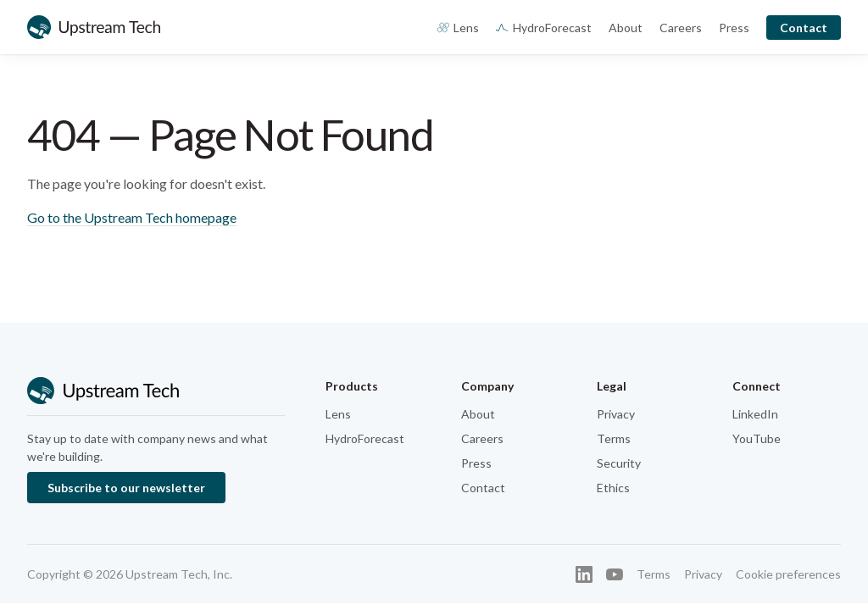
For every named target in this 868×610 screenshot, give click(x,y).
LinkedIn (755, 414)
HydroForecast (544, 28)
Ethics (613, 488)
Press (734, 28)
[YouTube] (615, 574)
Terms (614, 438)
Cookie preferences (788, 574)
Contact (804, 28)
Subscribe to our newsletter (126, 488)
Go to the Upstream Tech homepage (132, 217)
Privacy (616, 414)
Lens (459, 28)
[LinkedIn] (584, 574)
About (626, 28)
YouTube (757, 438)
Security (619, 463)
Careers (681, 28)
